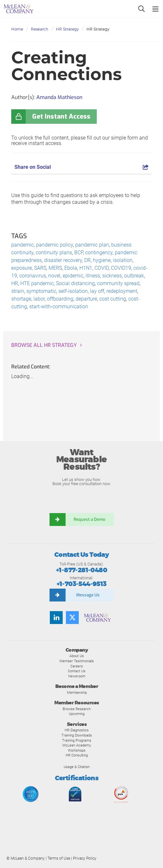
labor (39, 299)
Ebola (71, 268)
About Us (77, 656)
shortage (21, 299)
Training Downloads (77, 735)
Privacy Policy (85, 858)
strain (18, 291)
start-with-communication (59, 307)
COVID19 (121, 268)
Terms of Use (59, 858)
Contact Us (77, 671)
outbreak (134, 276)
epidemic (73, 276)
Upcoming (77, 714)
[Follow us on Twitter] (72, 618)
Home (17, 29)
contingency (99, 253)
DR (87, 260)
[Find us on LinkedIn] (56, 618)
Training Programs (77, 740)
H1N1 (86, 268)
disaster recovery (63, 260)
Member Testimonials (77, 661)
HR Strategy (67, 29)
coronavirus (33, 276)
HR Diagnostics (77, 730)
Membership (77, 692)
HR (15, 283)
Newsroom (77, 676)
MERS (55, 268)
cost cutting (113, 299)
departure (86, 299)
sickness (112, 276)
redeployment (122, 291)
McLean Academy (77, 745)
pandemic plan (92, 245)
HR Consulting (77, 755)
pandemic (23, 245)
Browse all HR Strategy (44, 345)
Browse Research (77, 709)
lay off (97, 291)
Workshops (77, 750)
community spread (118, 283)
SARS (40, 268)
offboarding (60, 299)
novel (54, 276)
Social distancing (75, 283)
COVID (102, 268)
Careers (77, 666)
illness (93, 276)
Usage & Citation (77, 767)
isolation (123, 260)
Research (40, 29)
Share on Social (81, 167)
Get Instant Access (61, 117)
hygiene (102, 260)
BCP (79, 253)
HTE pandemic (37, 283)
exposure (22, 268)
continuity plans (54, 253)
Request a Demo (90, 519)
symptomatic (41, 291)
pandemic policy (54, 245)
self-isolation (73, 291)
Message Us (88, 595)
